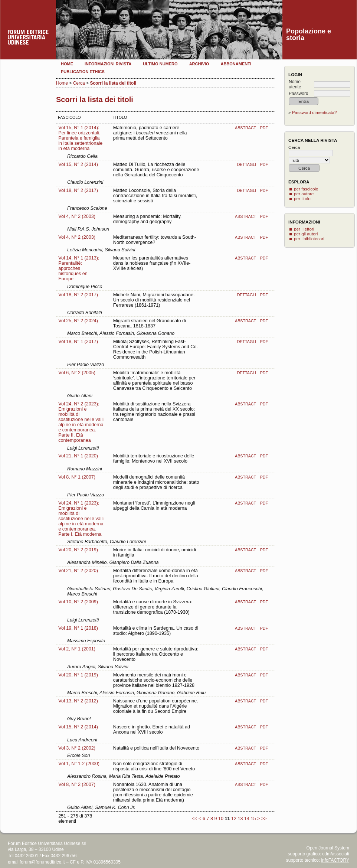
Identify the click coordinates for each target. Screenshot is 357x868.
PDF (264, 128)
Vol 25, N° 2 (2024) (78, 321)
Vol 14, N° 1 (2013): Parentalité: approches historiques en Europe (79, 268)
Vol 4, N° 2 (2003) (77, 216)
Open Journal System (328, 848)
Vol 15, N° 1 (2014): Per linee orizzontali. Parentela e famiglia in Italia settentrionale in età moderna (80, 138)
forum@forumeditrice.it (42, 862)
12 (234, 819)
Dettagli (247, 164)
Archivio (199, 64)
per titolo (302, 198)
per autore (304, 194)
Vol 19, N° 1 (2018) (78, 628)
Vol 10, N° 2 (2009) (78, 602)
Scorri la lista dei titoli (113, 83)
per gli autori (306, 234)
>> (264, 819)
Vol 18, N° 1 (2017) (78, 342)
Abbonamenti (236, 64)
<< (195, 819)
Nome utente (295, 84)
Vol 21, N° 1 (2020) (78, 456)
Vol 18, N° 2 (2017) (78, 190)
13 (240, 819)
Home (67, 64)
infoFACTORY (335, 860)
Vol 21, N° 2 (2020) (78, 571)
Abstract (245, 128)
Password (299, 94)
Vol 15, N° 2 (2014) (78, 164)
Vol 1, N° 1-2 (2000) (79, 764)
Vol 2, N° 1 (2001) (77, 649)
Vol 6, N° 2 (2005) (77, 373)
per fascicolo (306, 189)
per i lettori (304, 229)
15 (253, 819)
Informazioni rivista (108, 64)
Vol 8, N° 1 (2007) (77, 477)
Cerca (79, 83)
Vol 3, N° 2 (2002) (77, 748)
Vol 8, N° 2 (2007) (77, 784)
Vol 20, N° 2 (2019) (78, 550)
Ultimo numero (160, 64)
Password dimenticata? (315, 112)
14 (247, 819)
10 (221, 819)
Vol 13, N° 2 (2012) (78, 701)
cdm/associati (336, 854)
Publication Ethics (83, 72)
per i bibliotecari (309, 239)
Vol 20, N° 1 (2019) (78, 675)
